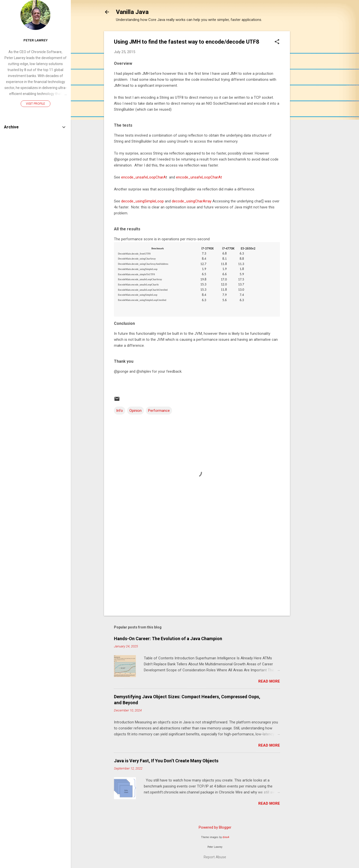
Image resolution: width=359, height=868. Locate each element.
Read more (269, 681)
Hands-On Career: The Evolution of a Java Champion (168, 639)
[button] (277, 42)
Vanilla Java (132, 12)
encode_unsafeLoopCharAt (199, 177)
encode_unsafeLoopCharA (143, 177)
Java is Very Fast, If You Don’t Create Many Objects (166, 761)
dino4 (226, 837)
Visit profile (36, 104)
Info (120, 411)
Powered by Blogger (215, 827)
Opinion (135, 411)
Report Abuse (215, 857)
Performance (159, 411)
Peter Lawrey (36, 40)
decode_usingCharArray (192, 201)
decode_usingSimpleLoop (142, 201)
